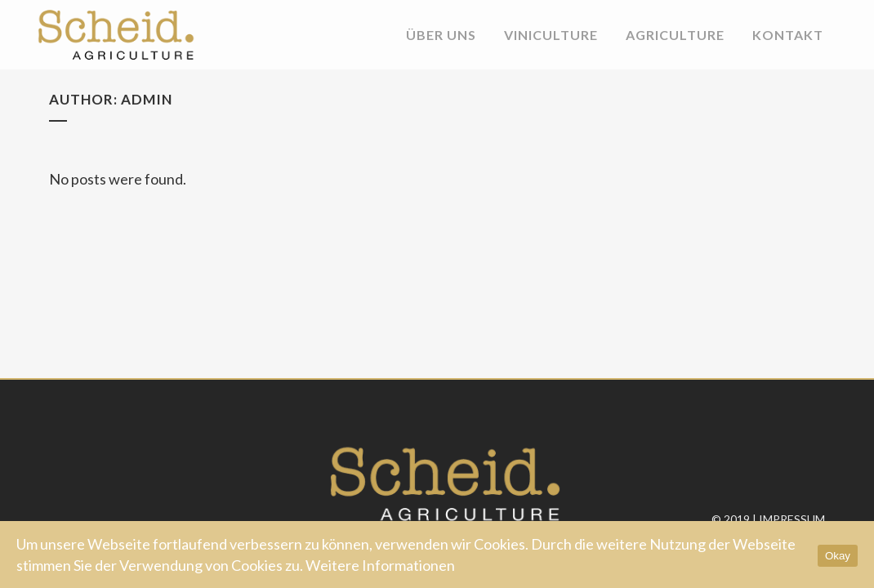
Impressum (792, 519)
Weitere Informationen (380, 565)
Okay (838, 556)
